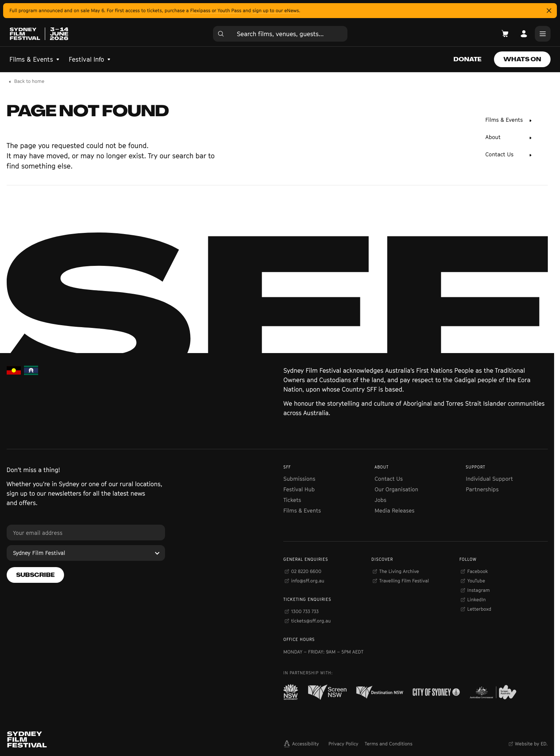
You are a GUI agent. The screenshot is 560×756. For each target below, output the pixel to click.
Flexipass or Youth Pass (216, 10)
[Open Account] (524, 34)
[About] (509, 138)
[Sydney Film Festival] (86, 553)
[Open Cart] (505, 34)
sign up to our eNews (276, 10)
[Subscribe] (35, 575)
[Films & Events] (509, 121)
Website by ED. (531, 744)
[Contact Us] (509, 155)
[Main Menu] (543, 34)
